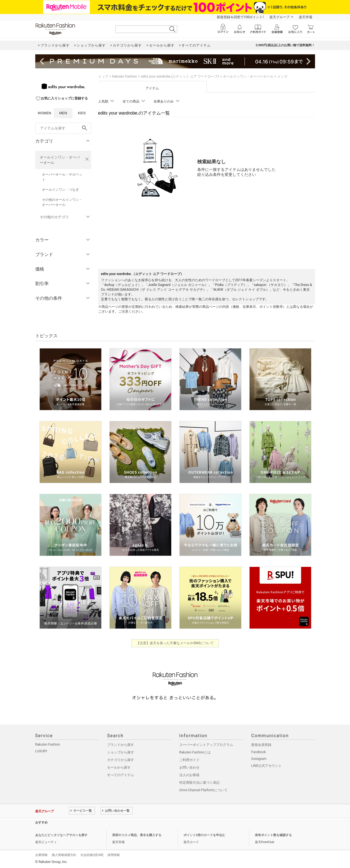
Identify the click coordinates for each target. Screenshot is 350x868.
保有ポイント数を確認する (273, 835)
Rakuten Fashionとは (195, 752)
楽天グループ (279, 17)
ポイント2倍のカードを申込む (204, 835)
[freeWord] (63, 128)
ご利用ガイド (189, 760)
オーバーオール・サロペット (62, 177)
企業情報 (41, 855)
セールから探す (119, 767)
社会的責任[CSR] (92, 855)
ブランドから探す (121, 745)
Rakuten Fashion (125, 76)
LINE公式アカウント (266, 766)
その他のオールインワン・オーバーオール (62, 202)
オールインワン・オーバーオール (60, 160)
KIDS (82, 113)
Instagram (259, 759)
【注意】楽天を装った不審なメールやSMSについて (175, 643)
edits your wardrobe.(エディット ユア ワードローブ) (180, 76)
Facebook (259, 752)
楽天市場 (306, 17)
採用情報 (114, 855)
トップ (103, 76)
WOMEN (45, 113)
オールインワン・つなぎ (60, 190)
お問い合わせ (189, 767)
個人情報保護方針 (64, 855)
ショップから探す (121, 752)
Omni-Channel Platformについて (204, 790)
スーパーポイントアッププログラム (206, 745)
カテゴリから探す (121, 760)
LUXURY (41, 751)
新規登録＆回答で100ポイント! (240, 17)
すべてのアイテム (121, 775)
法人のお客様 (189, 775)
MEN (63, 113)
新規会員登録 (261, 745)
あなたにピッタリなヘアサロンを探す (61, 835)
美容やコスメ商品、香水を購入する (137, 835)
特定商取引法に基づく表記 (199, 783)
